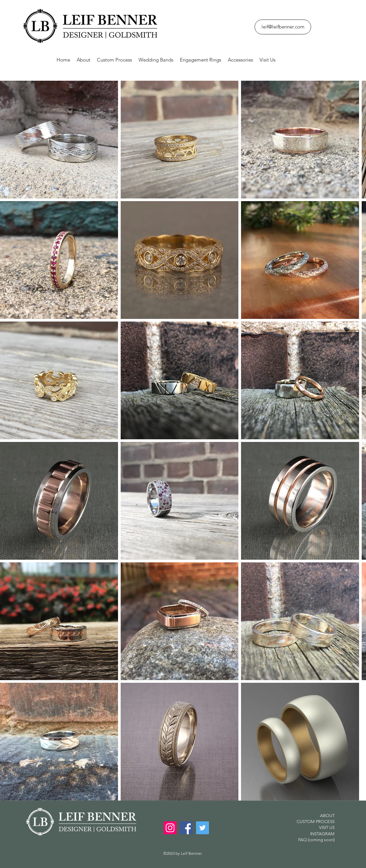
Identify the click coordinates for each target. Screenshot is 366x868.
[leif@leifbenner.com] (283, 27)
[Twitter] (203, 828)
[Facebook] (186, 828)
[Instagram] (170, 828)
